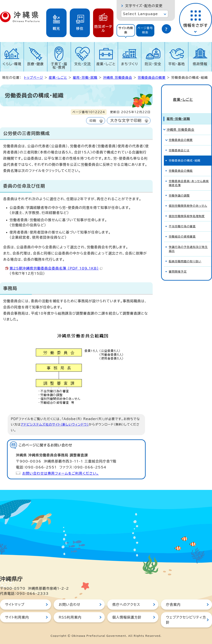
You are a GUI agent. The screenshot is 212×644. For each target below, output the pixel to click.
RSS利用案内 (70, 617)
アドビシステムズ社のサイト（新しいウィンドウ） (55, 424)
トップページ (33, 78)
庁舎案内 (173, 605)
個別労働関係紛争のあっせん (188, 199)
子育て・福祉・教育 (59, 66)
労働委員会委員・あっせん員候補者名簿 (189, 176)
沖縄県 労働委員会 (118, 78)
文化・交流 (82, 64)
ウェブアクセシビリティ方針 (186, 620)
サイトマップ (15, 605)
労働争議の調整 (179, 188)
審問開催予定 (178, 264)
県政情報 (200, 64)
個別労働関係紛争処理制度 (187, 209)
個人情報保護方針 (127, 617)
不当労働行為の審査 (182, 219)
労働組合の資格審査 (182, 229)
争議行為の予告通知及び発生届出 (188, 242)
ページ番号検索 (145, 30)
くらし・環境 (12, 64)
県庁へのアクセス (126, 605)
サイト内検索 (126, 30)
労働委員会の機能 (181, 164)
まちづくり (130, 64)
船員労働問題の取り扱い (185, 254)
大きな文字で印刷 (126, 120)
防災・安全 (153, 64)
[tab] (126, 30)
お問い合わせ (70, 605)
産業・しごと (106, 64)
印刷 (93, 121)
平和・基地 (177, 64)
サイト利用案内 (17, 617)
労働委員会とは (179, 143)
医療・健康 (35, 64)
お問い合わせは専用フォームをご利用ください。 (61, 473)
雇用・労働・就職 (85, 78)
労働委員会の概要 (152, 78)
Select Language (140, 14)
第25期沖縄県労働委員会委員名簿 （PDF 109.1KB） (56, 268)
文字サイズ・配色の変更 (144, 6)
